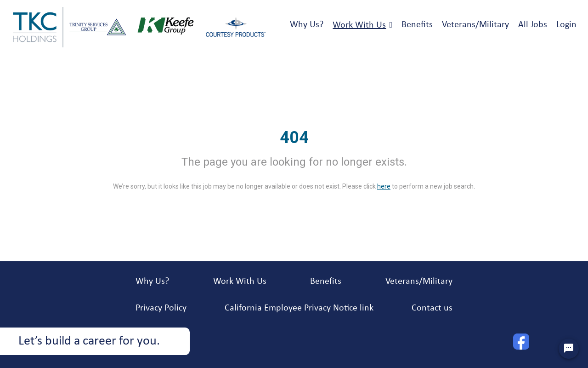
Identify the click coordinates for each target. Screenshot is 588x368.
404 (294, 138)
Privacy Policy (161, 308)
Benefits (417, 25)
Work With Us (359, 25)
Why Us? (307, 25)
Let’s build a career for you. (89, 341)
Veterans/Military (475, 25)
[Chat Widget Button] (569, 349)
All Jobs (533, 25)
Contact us (432, 308)
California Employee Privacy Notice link (299, 308)
